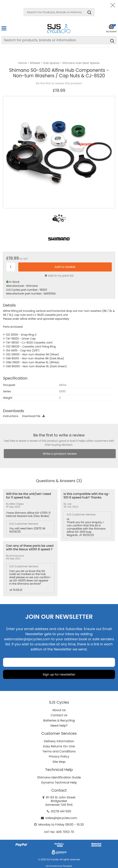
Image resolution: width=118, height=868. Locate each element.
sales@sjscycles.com (61, 818)
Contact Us (59, 715)
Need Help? (59, 726)
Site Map (59, 762)
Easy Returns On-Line (59, 746)
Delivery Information (59, 741)
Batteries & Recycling (59, 720)
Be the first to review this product (59, 83)
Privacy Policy (59, 756)
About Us (59, 710)
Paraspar (67, 866)
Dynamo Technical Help (59, 783)
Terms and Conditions (59, 751)
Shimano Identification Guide (59, 777)
